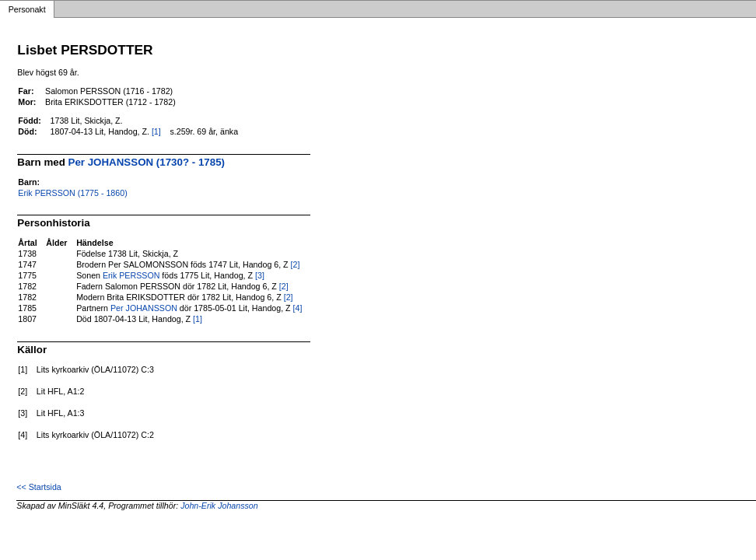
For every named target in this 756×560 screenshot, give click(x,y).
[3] (260, 275)
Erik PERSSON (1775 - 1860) (72, 193)
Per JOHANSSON (144, 308)
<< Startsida (38, 487)
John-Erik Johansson (219, 506)
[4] (298, 308)
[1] (156, 131)
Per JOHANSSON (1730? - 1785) (147, 162)
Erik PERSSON (131, 275)
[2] (296, 264)
